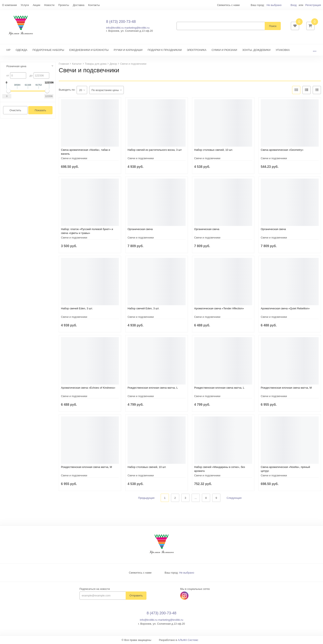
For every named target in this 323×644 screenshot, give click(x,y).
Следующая (234, 498)
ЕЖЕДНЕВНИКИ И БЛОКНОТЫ (89, 50)
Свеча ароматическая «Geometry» (282, 150)
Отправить (136, 596)
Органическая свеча (140, 229)
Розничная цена (16, 66)
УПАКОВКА (283, 50)
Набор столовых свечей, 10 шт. (214, 150)
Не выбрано (274, 5)
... (315, 50)
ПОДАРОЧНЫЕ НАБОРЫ (48, 50)
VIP (8, 50)
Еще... (6, 5)
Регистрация (313, 5)
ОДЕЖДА (22, 50)
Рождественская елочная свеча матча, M (286, 388)
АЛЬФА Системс (188, 640)
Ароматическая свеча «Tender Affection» (219, 308)
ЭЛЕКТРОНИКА (197, 50)
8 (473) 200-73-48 (121, 22)
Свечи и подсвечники (74, 158)
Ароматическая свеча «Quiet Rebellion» (285, 308)
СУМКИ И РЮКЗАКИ (224, 50)
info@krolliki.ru (115, 28)
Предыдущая (146, 498)
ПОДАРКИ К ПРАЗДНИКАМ (165, 50)
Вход (293, 5)
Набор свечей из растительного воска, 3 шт (155, 150)
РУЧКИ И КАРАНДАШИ (128, 50)
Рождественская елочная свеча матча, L (153, 388)
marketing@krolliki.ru (137, 28)
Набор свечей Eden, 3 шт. (77, 308)
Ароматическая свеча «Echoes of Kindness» (88, 388)
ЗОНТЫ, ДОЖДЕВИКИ (256, 50)
